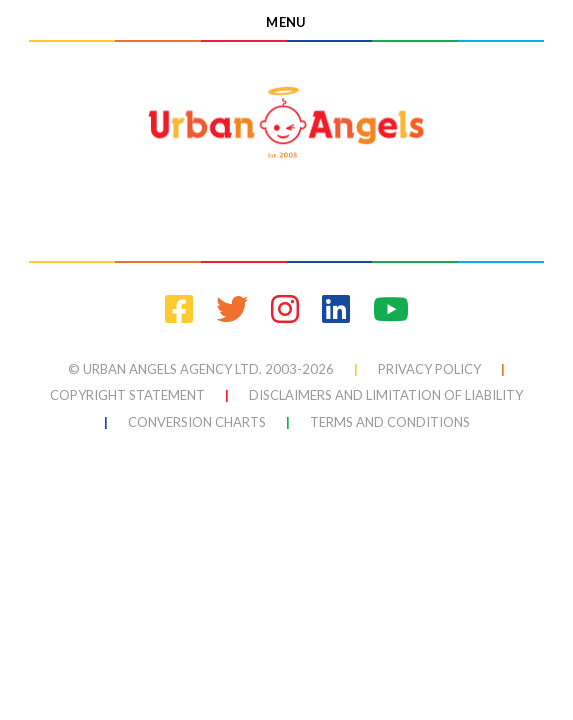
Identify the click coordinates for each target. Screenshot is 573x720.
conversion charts (197, 422)
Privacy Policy (429, 369)
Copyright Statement (127, 395)
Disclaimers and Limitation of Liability (386, 395)
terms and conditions (390, 422)
